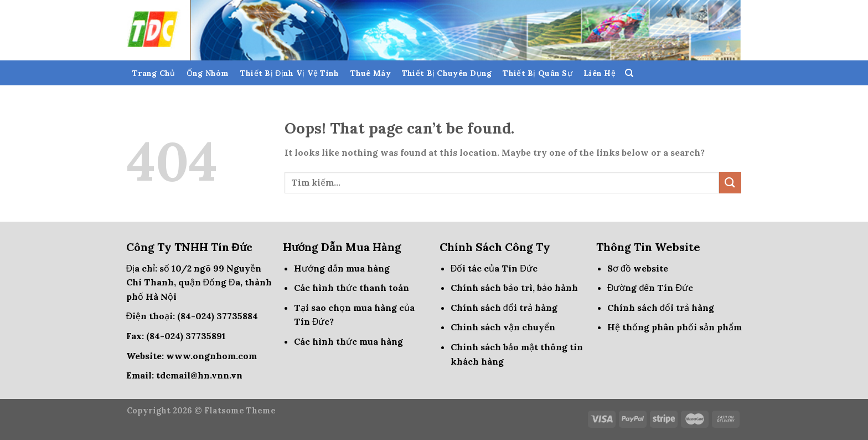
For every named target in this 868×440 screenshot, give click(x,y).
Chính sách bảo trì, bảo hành (514, 288)
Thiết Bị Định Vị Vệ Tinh (290, 73)
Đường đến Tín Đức (650, 288)
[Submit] (730, 183)
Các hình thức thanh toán (352, 288)
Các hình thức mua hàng (348, 341)
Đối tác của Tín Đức (494, 268)
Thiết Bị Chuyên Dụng (447, 73)
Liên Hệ (600, 73)
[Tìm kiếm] (629, 73)
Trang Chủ (154, 73)
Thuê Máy (371, 73)
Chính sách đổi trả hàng (504, 308)
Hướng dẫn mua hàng (342, 268)
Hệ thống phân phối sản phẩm (675, 327)
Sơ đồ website (638, 268)
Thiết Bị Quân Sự (537, 73)
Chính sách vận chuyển (503, 327)
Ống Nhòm (208, 73)
